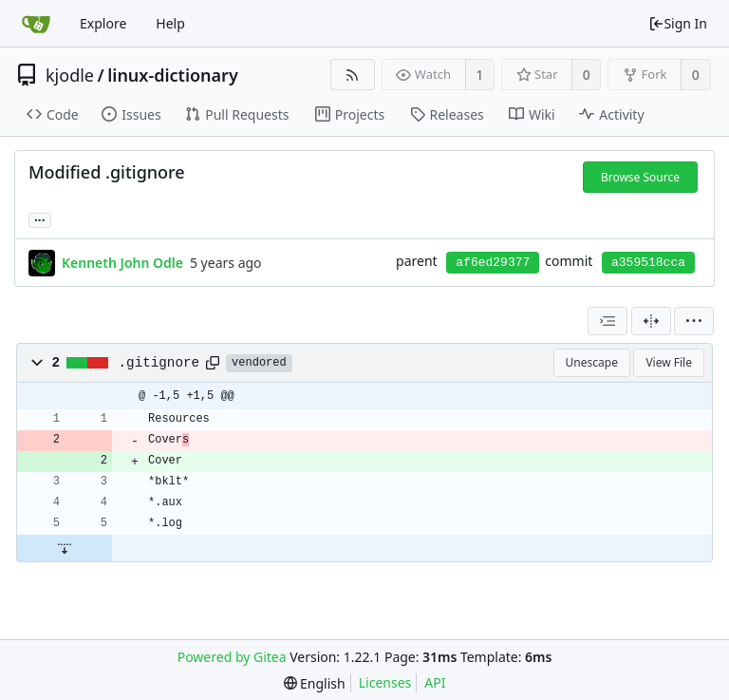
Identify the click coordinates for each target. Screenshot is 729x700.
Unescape (592, 362)
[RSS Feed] (353, 75)
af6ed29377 (493, 263)
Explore (103, 23)
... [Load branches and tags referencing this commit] (40, 219)
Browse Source (640, 177)
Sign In (678, 23)
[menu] (694, 321)
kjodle (70, 75)
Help (170, 23)
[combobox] (607, 321)
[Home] (36, 24)
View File (669, 362)
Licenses (385, 682)
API (435, 682)
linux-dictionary (173, 75)
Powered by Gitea (232, 657)
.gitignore (159, 363)
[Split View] (651, 321)
